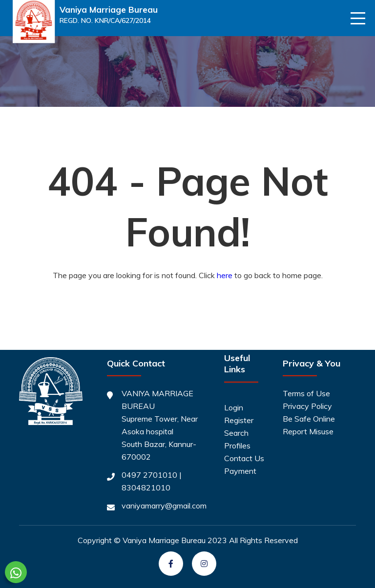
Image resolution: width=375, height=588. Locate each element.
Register (239, 420)
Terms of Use (306, 393)
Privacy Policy (307, 406)
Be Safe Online (309, 419)
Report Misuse (308, 431)
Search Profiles (237, 439)
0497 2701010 (149, 475)
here (225, 275)
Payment (240, 471)
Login (234, 407)
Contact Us (244, 458)
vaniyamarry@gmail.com (164, 506)
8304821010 (146, 487)
